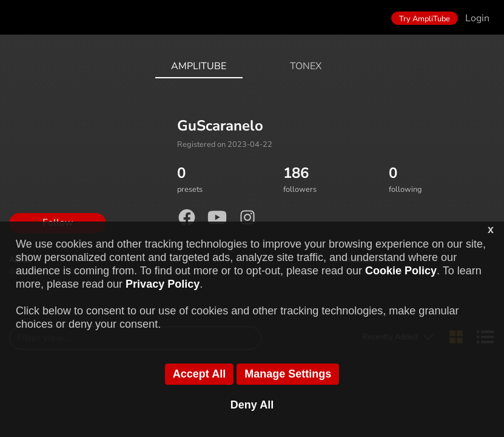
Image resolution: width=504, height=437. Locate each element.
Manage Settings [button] (288, 374)
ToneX (306, 66)
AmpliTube (199, 66)
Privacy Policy (163, 284)
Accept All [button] (199, 374)
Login (477, 18)
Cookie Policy (401, 271)
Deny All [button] (252, 405)
